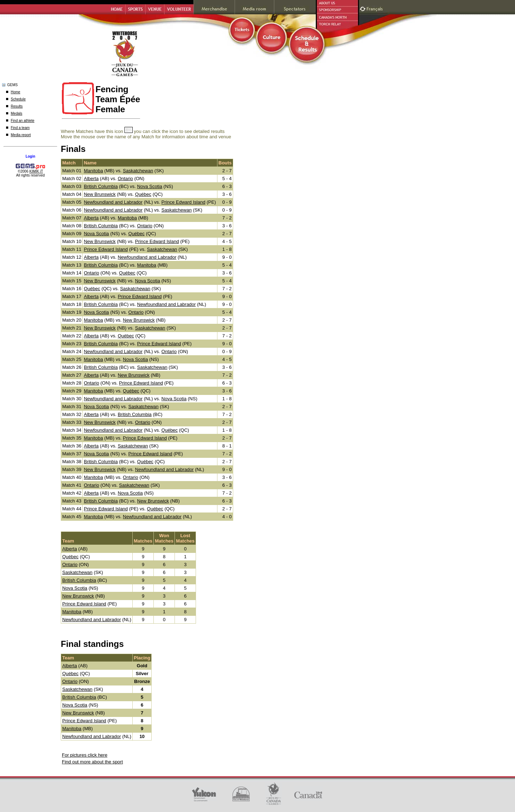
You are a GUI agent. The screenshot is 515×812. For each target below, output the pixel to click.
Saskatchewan (138, 171)
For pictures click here (85, 755)
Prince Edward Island (183, 202)
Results (17, 106)
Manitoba (93, 171)
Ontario (125, 179)
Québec (143, 194)
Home (16, 92)
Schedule (18, 99)
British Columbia (101, 186)
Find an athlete (23, 121)
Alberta (91, 179)
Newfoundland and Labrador (113, 202)
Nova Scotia (149, 186)
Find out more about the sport (92, 762)
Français (376, 8)
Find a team (20, 128)
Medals (16, 113)
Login (30, 156)
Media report (21, 135)
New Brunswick (100, 194)
